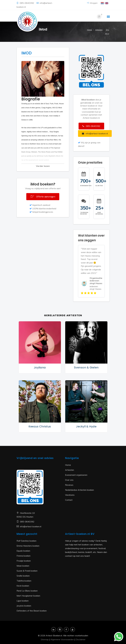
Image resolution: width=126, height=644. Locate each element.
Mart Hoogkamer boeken (28, 596)
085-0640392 (27, 3)
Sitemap (45, 639)
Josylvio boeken (24, 606)
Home (89, 30)
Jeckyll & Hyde (86, 426)
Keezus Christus (40, 426)
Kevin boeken (23, 586)
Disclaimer (81, 639)
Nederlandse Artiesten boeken (80, 490)
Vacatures (70, 495)
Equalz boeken (23, 551)
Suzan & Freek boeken (27, 571)
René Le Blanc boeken (27, 591)
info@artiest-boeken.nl (31, 527)
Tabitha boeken (24, 581)
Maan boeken (23, 566)
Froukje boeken (24, 561)
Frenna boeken (24, 556)
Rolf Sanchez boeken (26, 541)
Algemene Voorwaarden (62, 639)
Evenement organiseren (76, 475)
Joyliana (40, 367)
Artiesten (99, 30)
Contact (69, 500)
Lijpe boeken (23, 601)
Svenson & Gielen (86, 367)
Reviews (69, 485)
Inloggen (92, 3)
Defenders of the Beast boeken (32, 611)
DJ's (107, 30)
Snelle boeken (23, 576)
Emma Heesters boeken (28, 546)
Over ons (69, 480)
